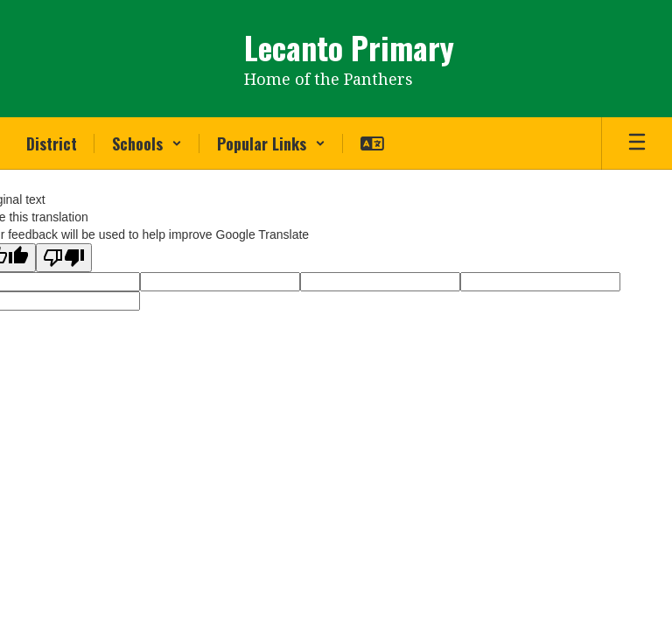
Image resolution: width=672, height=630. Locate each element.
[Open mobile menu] (637, 143)
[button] (147, 143)
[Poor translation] (64, 258)
